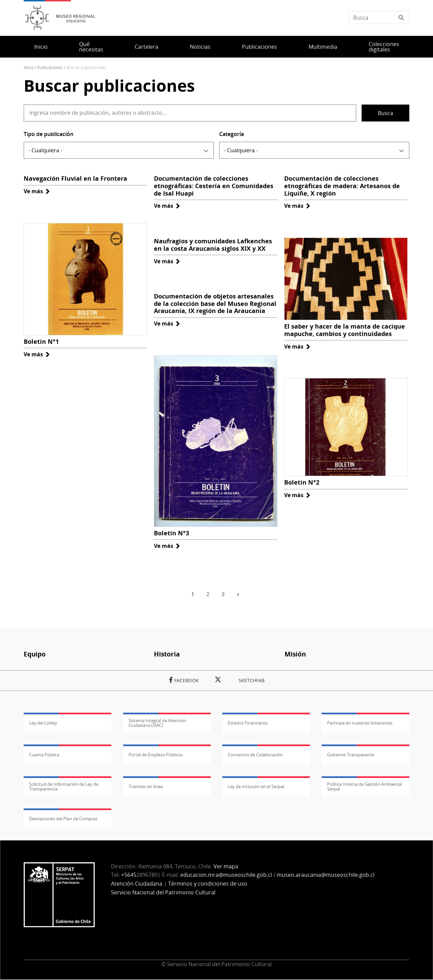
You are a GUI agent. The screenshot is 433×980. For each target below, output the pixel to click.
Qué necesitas (91, 47)
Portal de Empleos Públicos (156, 755)
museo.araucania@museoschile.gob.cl (326, 875)
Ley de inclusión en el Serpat (256, 786)
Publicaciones (259, 47)
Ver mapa (226, 866)
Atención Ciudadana (137, 884)
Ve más (37, 191)
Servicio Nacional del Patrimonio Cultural (163, 892)
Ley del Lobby (43, 723)
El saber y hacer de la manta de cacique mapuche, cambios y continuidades (345, 330)
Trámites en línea (146, 786)
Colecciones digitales (384, 47)
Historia (167, 654)
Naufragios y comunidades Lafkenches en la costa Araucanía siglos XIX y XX (213, 245)
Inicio (41, 47)
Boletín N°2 (302, 482)
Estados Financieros (248, 723)
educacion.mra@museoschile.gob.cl (226, 875)
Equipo (35, 654)
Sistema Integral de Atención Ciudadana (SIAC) (157, 723)
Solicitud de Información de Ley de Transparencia (64, 786)
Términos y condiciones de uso (208, 884)
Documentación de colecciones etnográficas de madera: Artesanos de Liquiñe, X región (342, 186)
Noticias (200, 47)
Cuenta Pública (44, 755)
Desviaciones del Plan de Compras (63, 819)
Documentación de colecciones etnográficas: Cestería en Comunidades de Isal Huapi (214, 186)
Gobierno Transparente (351, 755)
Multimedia (323, 47)
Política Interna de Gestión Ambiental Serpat (364, 786)
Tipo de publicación (49, 134)
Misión (295, 654)
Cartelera (146, 47)
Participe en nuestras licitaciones (360, 723)
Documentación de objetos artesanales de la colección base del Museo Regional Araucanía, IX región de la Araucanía (215, 303)
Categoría (232, 134)
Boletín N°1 (41, 341)
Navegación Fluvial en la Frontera (75, 178)
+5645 (129, 875)
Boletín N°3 (172, 533)
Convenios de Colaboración (255, 755)
